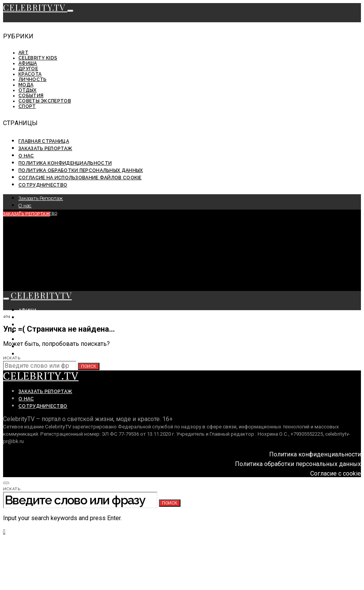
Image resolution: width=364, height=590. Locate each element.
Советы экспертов (45, 101)
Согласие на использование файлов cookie (80, 178)
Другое (28, 69)
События (31, 96)
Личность (32, 79)
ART (23, 53)
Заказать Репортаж (45, 149)
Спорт (27, 106)
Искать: (12, 358)
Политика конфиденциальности (65, 163)
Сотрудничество (43, 185)
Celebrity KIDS (38, 58)
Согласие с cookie (336, 473)
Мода (26, 85)
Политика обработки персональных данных (81, 170)
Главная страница (44, 141)
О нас (26, 156)
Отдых (28, 90)
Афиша (28, 63)
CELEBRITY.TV (35, 7)
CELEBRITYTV (41, 295)
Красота (30, 74)
